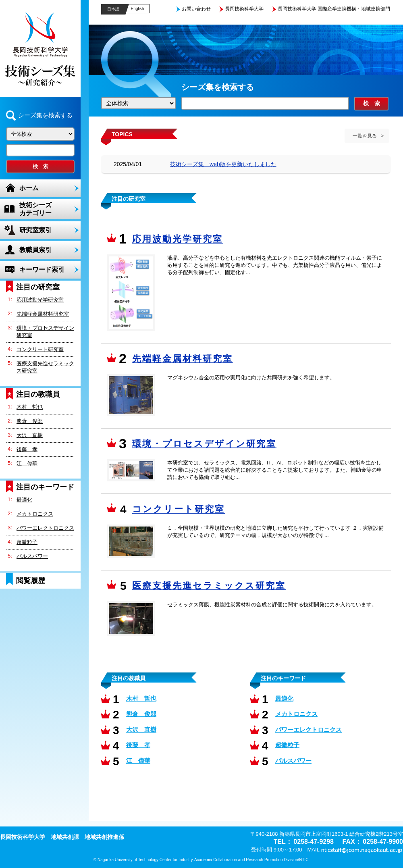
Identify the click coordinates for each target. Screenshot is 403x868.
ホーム (29, 188)
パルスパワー (32, 556)
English (138, 9)
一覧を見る (365, 136)
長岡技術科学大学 (244, 9)
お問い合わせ (196, 9)
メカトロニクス (35, 514)
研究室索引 (35, 230)
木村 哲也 (30, 407)
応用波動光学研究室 (40, 300)
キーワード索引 (42, 270)
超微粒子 (27, 542)
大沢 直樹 (30, 435)
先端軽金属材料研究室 (43, 314)
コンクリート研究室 (40, 349)
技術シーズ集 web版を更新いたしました (223, 164)
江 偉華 (27, 463)
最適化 (24, 500)
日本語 (113, 9)
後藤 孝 (27, 449)
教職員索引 (35, 250)
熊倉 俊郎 (30, 421)
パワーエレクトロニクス (45, 528)
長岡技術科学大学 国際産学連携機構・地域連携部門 (334, 9)
